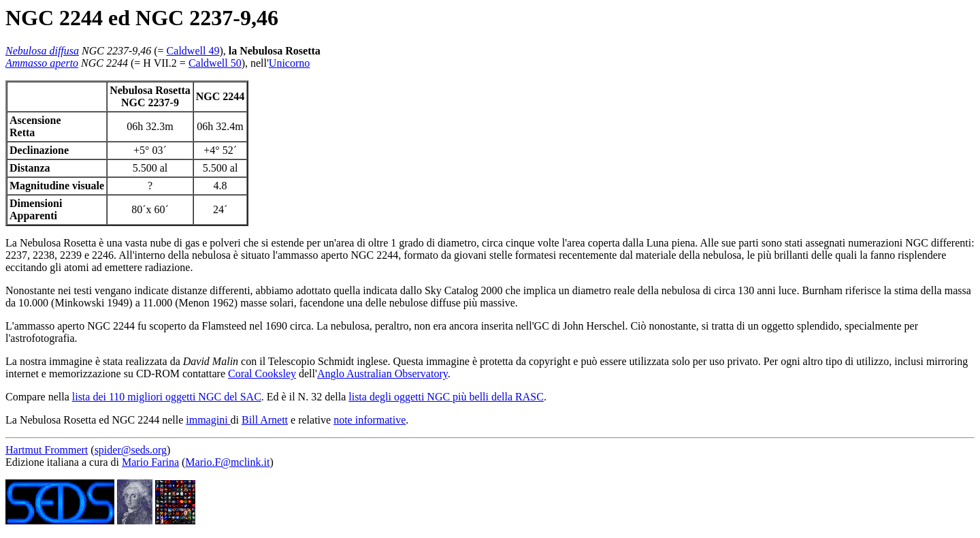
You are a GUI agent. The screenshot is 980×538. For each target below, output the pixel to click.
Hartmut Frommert (47, 450)
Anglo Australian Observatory (382, 374)
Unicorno (289, 63)
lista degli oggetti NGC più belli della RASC (446, 397)
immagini (208, 420)
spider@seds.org (131, 450)
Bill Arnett (265, 420)
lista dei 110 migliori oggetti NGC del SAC (167, 397)
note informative (370, 420)
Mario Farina (150, 462)
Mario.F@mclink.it (227, 462)
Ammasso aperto (42, 63)
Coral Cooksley (262, 374)
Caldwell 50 (215, 63)
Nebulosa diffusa (42, 51)
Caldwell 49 (193, 51)
